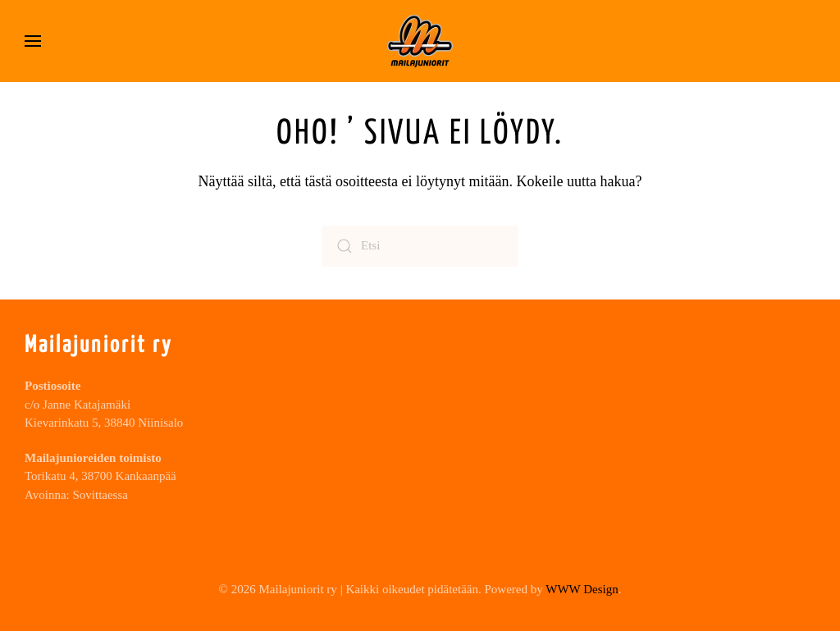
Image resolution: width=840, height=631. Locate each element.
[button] (33, 41)
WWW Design (582, 589)
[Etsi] (420, 246)
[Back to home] (420, 41)
